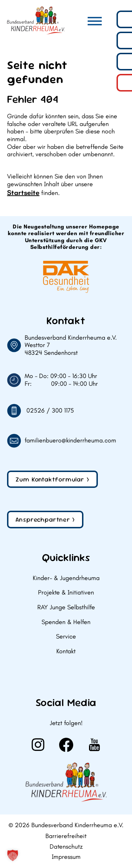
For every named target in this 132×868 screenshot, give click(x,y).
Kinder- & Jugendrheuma (66, 578)
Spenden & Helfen (66, 622)
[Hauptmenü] (95, 21)
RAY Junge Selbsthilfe (66, 607)
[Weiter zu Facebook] (66, 745)
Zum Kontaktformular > (52, 479)
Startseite (23, 193)
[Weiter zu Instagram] (38, 745)
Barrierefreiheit (66, 836)
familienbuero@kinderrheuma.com (70, 441)
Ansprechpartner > (45, 519)
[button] (13, 855)
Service (66, 637)
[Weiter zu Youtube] (94, 745)
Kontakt (66, 651)
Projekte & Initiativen (66, 593)
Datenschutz (66, 847)
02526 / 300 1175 (50, 411)
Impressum (66, 857)
